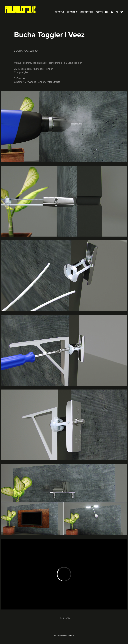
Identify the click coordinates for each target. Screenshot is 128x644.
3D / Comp (60, 12)
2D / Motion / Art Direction (80, 12)
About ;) (99, 12)
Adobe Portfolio (68, 636)
